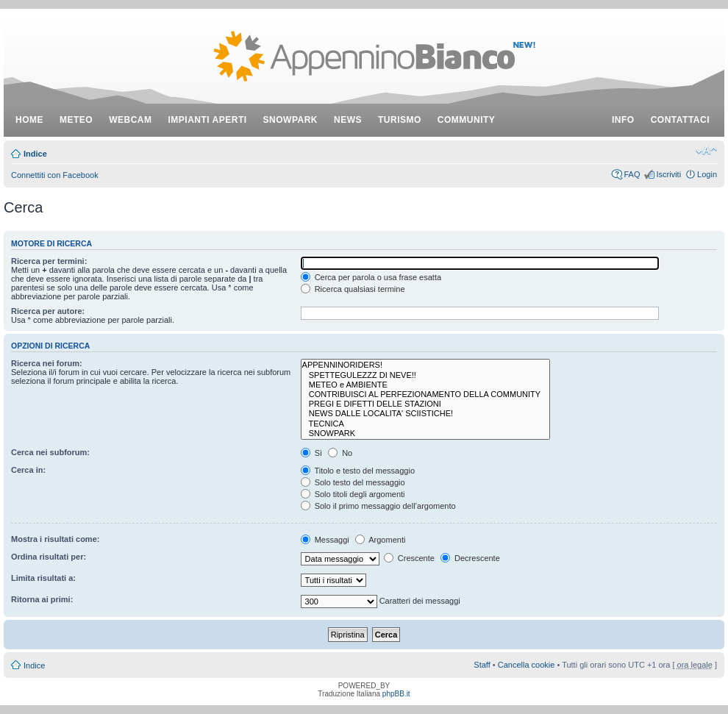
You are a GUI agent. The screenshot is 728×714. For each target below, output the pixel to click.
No (340, 453)
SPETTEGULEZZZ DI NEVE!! (426, 375)
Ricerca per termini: (49, 261)
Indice (35, 154)
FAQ (632, 174)
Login (707, 174)
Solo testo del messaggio (353, 482)
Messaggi (325, 540)
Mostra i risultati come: (55, 539)
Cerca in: (28, 470)
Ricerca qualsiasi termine (353, 289)
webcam (130, 120)
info (623, 120)
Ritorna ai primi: (42, 599)
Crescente (409, 558)
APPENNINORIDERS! (426, 365)
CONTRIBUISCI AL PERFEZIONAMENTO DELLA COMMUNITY (426, 395)
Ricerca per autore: (48, 311)
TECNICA (426, 424)
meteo (76, 120)
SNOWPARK (426, 433)
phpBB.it (396, 694)
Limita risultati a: (43, 578)
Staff (482, 665)
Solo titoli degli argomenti (353, 494)
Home (29, 120)
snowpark (290, 120)
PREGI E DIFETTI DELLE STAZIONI (426, 404)
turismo (400, 120)
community (467, 120)
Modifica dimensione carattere (706, 151)
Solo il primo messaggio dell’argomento (378, 506)
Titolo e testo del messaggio (358, 471)
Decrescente (470, 558)
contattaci (680, 120)
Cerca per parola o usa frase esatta (371, 277)
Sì (311, 453)
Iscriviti (668, 174)
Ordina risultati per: (49, 557)
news (348, 120)
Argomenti (381, 540)
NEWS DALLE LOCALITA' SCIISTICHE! (426, 414)
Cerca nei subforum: (50, 452)
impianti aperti (208, 120)
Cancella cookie (527, 665)
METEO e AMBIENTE (426, 385)
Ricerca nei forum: (47, 363)
